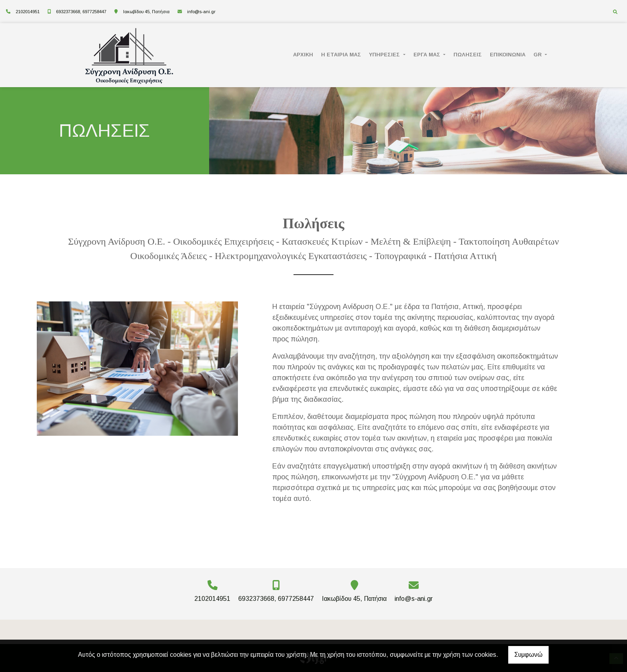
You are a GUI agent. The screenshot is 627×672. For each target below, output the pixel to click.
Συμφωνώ (528, 655)
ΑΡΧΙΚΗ (303, 55)
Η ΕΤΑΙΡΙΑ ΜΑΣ (341, 55)
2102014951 (28, 12)
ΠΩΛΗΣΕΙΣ (468, 55)
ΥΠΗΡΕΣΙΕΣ (385, 55)
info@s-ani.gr (201, 12)
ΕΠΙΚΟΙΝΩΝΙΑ (508, 55)
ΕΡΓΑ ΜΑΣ (428, 55)
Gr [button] (538, 55)
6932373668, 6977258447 (81, 12)
